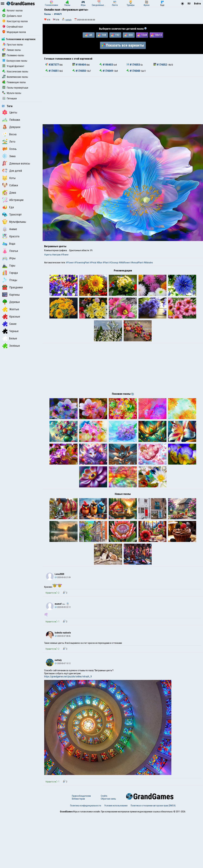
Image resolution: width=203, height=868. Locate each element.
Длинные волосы (16, 163)
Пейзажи (11, 120)
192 (115, 35)
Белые (10, 338)
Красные (11, 316)
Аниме (10, 229)
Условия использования (116, 859)
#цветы (48, 255)
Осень (9, 149)
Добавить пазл (12, 16)
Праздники (12, 287)
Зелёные (11, 346)
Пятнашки (9, 98)
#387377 (52, 65)
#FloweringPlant (82, 263)
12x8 (142, 35)
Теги (7, 106)
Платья (10, 251)
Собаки (10, 185)
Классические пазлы (15, 72)
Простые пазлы (13, 45)
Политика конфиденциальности (86, 859)
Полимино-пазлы (13, 55)
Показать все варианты (123, 45)
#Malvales (148, 263)
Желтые (11, 309)
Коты (9, 178)
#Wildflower (124, 263)
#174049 (107, 71)
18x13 (156, 35)
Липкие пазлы (12, 50)
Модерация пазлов (14, 32)
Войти (197, 4)
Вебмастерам (78, 852)
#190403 (107, 65)
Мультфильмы (14, 222)
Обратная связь (108, 852)
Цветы (10, 112)
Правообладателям (81, 849)
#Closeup (114, 263)
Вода (9, 244)
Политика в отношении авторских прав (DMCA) (153, 859)
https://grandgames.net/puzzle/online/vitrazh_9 (68, 730)
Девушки (11, 127)
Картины (11, 295)
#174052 (161, 65)
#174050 (79, 71)
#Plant (106, 263)
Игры (9, 258)
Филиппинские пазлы (15, 77)
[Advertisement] (123, 100)
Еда (8, 207)
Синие (9, 324)
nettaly (69, 20)
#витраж (56, 255)
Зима (9, 156)
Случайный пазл (13, 27)
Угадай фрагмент (13, 66)
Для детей (12, 171)
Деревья (11, 302)
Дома (9, 193)
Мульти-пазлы (12, 93)
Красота (11, 236)
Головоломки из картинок (19, 39)
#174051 (52, 71)
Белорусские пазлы (15, 61)
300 (129, 35)
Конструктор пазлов (15, 21)
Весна (9, 134)
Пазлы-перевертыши (15, 88)
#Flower (70, 263)
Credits (104, 849)
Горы (9, 265)
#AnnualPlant (137, 263)
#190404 (79, 65)
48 (89, 35)
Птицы (10, 280)
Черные (10, 331)
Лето (9, 141)
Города (10, 273)
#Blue (99, 263)
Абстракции (13, 200)
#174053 (134, 65)
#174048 (134, 71)
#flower (65, 255)
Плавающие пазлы (14, 82)
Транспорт (12, 214)
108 (102, 35)
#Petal (93, 263)
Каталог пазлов (12, 11)
